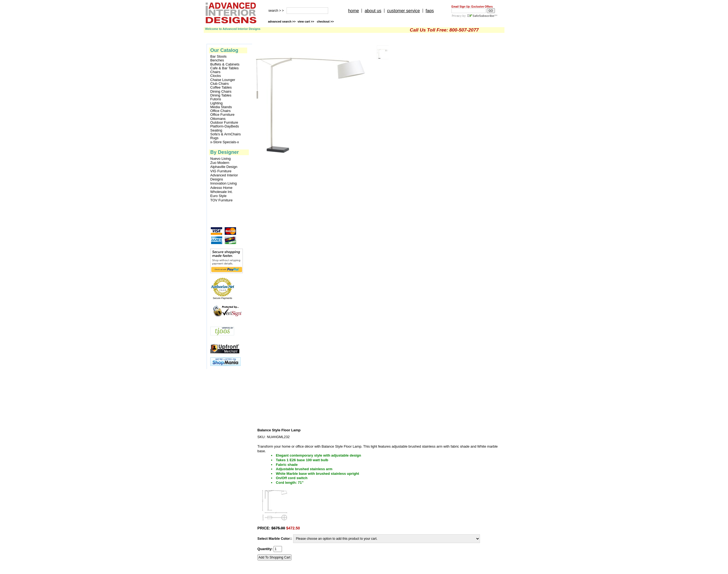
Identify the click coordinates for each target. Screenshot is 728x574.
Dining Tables (221, 95)
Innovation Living (224, 183)
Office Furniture (222, 115)
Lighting (216, 103)
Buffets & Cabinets (225, 64)
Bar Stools (218, 57)
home (353, 11)
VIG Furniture (221, 171)
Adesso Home (221, 188)
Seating (216, 130)
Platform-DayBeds (225, 126)
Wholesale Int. (221, 192)
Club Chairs (219, 84)
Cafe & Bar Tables (225, 68)
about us (373, 11)
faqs (430, 11)
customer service (404, 11)
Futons (216, 99)
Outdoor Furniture (224, 123)
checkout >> (325, 21)
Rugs (214, 138)
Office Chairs (220, 111)
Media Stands (221, 107)
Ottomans (218, 119)
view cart (306, 21)
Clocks (216, 76)
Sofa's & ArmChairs (225, 134)
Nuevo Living (220, 159)
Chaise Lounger (223, 80)
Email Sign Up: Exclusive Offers (472, 7)
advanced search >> (282, 21)
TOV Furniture (221, 200)
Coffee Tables (221, 88)
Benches (217, 60)
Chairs (215, 72)
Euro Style (218, 196)
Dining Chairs (221, 92)
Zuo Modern (220, 163)
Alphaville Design (224, 167)
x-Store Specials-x (225, 142)
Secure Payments (222, 298)
